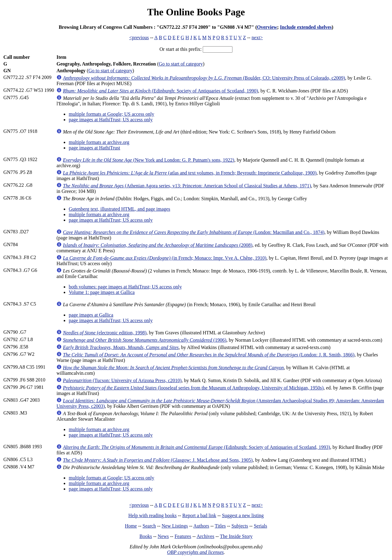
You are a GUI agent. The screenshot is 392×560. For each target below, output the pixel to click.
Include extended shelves (306, 27)
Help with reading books (153, 515)
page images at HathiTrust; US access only (111, 120)
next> (257, 38)
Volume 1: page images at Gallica (102, 292)
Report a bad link (199, 515)
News (163, 536)
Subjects (240, 526)
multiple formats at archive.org (99, 142)
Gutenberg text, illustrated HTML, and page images (119, 209)
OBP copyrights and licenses (195, 552)
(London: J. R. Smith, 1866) (209, 355)
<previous (139, 38)
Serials (261, 526)
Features (183, 536)
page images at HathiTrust (94, 148)
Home (131, 526)
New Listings (175, 526)
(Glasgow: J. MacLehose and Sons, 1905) (158, 460)
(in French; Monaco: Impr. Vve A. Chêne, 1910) (164, 258)
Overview (267, 27)
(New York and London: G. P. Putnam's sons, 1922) (148, 160)
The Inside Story (236, 536)
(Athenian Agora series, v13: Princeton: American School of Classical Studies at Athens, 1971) (187, 186)
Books (146, 536)
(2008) (158, 245)
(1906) (145, 340)
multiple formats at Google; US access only (111, 114)
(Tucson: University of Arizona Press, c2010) (122, 380)
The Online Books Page (196, 12)
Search (149, 526)
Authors (201, 526)
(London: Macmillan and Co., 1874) (194, 232)
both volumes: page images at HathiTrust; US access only (125, 287)
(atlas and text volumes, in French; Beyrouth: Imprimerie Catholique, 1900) (190, 173)
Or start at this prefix (180, 49)
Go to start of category (181, 64)
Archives (205, 536)
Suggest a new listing (243, 515)
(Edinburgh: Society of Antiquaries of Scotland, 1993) (196, 447)
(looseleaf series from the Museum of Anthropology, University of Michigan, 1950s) (193, 388)
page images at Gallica (91, 315)
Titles (220, 526)
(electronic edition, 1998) (105, 333)
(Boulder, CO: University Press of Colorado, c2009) (204, 78)
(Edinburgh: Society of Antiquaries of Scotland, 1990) (160, 91)
